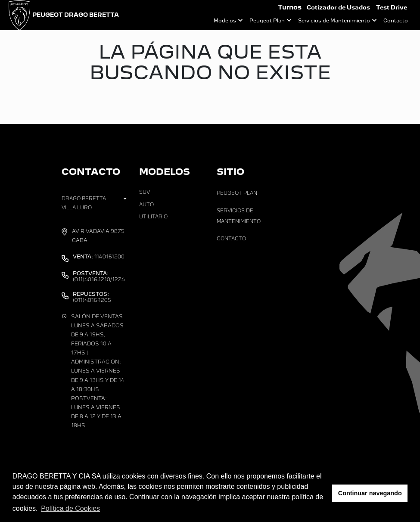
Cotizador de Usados (338, 8)
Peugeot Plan (267, 21)
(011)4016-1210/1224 (99, 277)
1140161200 (99, 257)
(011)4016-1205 (92, 297)
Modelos (225, 21)
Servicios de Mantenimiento (334, 21)
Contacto (396, 21)
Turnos (290, 7)
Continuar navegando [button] (370, 493)
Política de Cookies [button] (70, 508)
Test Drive (392, 8)
